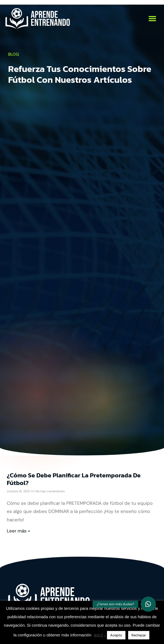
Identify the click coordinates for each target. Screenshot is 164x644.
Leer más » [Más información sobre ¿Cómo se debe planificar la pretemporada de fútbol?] (18, 531)
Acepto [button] (116, 635)
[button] (152, 19)
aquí (98, 635)
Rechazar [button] (139, 635)
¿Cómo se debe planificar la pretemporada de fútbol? (74, 479)
